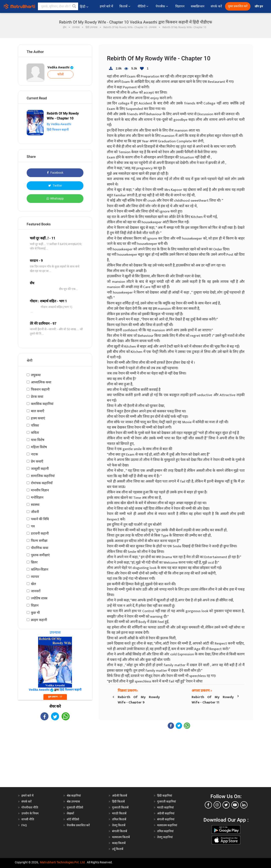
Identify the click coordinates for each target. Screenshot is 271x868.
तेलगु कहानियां (165, 837)
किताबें (125, 6)
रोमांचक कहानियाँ (42, 483)
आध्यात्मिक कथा (41, 382)
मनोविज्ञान (37, 497)
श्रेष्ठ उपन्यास (73, 801)
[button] (74, 6)
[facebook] (208, 805)
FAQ (24, 825)
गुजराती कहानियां (167, 801)
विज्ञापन (180, 6)
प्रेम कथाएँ (37, 461)
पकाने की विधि (40, 519)
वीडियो (143, 6)
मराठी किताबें (119, 813)
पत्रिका (35, 425)
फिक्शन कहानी (40, 389)
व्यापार (35, 577)
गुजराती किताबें (120, 807)
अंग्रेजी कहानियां (166, 813)
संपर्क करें (216, 6)
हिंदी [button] (84, 7)
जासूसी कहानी (40, 469)
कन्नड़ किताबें (119, 843)
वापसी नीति (28, 819)
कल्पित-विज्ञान (40, 569)
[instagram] (217, 805)
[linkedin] (244, 805)
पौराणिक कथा (40, 548)
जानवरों (36, 591)
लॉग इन (259, 6)
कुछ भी (35, 613)
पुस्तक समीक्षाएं (40, 555)
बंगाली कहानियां (166, 819)
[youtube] (235, 805)
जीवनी (35, 512)
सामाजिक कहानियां (43, 476)
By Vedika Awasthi (59, 124)
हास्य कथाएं (38, 418)
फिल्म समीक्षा (39, 541)
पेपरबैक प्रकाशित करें (78, 825)
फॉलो (61, 74)
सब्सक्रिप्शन (198, 6)
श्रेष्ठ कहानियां (74, 796)
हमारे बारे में (106, 6)
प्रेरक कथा (37, 397)
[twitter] (226, 805)
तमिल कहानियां (165, 831)
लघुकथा (36, 375)
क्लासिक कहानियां (42, 404)
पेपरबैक (162, 6)
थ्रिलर (34, 562)
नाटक (34, 454)
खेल (33, 584)
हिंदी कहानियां (165, 796)
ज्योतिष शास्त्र (39, 598)
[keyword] (58, 6)
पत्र (33, 526)
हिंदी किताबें (118, 801)
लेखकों (70, 813)
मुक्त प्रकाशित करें (238, 6)
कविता (35, 433)
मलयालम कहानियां (167, 825)
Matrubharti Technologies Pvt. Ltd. (63, 862)
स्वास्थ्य (35, 505)
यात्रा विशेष (38, 440)
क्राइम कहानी (39, 620)
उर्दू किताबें (118, 849)
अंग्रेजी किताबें (120, 796)
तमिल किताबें (119, 819)
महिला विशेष (39, 447)
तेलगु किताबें (119, 825)
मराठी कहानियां (165, 807)
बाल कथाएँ (38, 411)
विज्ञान (35, 605)
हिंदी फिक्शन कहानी (58, 130)
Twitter (55, 186)
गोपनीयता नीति (30, 807)
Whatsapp (55, 198)
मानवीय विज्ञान (40, 490)
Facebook (55, 173)
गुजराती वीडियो (75, 807)
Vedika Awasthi (60, 67)
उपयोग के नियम (30, 813)
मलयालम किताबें (121, 837)
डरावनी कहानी (40, 533)
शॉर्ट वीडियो (73, 819)
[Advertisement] (55, 757)
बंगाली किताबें (120, 831)
